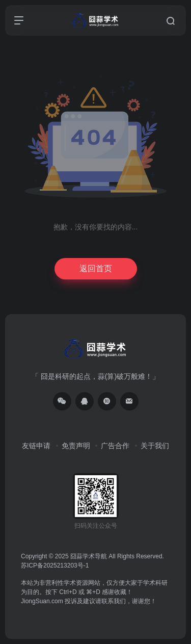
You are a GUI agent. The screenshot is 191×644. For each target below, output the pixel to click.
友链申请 (36, 446)
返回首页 (96, 268)
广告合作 (115, 446)
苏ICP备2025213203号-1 (55, 565)
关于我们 (155, 446)
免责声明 (76, 446)
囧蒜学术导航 (89, 556)
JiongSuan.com (42, 601)
